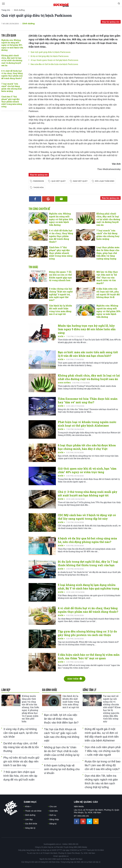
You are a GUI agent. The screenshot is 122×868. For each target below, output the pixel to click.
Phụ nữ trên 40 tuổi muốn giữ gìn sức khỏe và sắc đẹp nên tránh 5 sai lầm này (21, 761)
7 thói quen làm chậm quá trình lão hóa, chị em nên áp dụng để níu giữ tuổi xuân (20, 776)
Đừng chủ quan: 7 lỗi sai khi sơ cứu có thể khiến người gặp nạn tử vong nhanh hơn (60, 276)
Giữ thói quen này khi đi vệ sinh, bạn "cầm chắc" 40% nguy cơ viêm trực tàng (87, 470)
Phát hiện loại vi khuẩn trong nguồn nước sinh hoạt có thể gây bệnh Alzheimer (87, 424)
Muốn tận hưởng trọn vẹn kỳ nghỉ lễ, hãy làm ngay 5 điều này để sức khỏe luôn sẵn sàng (87, 329)
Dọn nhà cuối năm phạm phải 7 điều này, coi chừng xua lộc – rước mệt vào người (103, 751)
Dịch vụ (53, 815)
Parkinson (39, 181)
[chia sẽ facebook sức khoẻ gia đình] (77, 821)
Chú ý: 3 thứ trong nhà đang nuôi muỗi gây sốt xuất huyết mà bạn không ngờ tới (88, 494)
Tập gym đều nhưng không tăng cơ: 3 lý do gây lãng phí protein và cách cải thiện (87, 633)
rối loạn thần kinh (105, 181)
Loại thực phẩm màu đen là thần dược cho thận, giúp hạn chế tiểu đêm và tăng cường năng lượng (108, 253)
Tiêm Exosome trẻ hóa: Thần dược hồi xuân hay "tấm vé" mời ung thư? (88, 400)
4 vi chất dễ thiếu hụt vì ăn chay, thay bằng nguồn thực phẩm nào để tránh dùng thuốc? (12, 75)
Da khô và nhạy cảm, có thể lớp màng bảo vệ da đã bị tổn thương (21, 747)
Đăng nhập (54, 819)
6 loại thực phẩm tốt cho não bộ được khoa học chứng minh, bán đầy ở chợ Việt (87, 447)
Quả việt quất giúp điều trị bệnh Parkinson (37, 15)
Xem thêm (75, 679)
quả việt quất (58, 181)
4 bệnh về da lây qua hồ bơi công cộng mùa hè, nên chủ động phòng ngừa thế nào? (87, 540)
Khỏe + (62, 336)
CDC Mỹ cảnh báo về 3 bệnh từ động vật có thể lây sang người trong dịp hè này (87, 517)
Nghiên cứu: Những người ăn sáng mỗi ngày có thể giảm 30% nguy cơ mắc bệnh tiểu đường (12, 45)
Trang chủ (6, 10)
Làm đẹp (29, 819)
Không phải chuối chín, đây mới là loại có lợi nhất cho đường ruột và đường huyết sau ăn (12, 60)
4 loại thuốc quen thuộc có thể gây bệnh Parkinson (54, 60)
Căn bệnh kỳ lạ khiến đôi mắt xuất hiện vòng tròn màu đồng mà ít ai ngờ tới (61, 310)
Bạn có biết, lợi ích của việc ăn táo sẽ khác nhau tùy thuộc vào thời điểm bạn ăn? (61, 719)
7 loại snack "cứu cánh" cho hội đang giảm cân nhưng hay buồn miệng (12, 87)
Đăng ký (53, 824)
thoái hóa (38, 187)
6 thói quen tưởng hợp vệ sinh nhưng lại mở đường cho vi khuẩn (62, 769)
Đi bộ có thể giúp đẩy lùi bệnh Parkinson (50, 56)
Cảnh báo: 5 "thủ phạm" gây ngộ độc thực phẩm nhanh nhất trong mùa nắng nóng (12, 102)
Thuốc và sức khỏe (33, 811)
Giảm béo (54, 811)
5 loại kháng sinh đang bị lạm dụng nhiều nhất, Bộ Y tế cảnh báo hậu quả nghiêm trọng (89, 587)
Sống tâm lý (30, 828)
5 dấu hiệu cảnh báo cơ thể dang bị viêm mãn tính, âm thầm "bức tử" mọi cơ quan (89, 656)
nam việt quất (80, 181)
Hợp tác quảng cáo (111, 22)
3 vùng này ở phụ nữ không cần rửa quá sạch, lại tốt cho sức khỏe (21, 733)
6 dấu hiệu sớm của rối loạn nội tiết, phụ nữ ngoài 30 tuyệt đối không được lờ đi (108, 293)
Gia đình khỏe (31, 824)
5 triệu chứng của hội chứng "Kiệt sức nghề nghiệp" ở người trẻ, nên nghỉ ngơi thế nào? (61, 294)
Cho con (53, 806)
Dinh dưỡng (29, 24)
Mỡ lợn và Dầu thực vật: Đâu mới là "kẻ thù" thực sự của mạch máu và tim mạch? (107, 277)
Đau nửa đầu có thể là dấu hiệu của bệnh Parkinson (54, 64)
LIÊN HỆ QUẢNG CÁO (86, 802)
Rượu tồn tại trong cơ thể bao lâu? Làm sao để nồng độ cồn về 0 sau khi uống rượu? (103, 765)
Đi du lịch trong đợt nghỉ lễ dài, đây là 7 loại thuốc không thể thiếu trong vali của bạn (88, 563)
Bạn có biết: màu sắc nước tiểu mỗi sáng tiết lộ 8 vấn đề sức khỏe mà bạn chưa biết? (88, 354)
